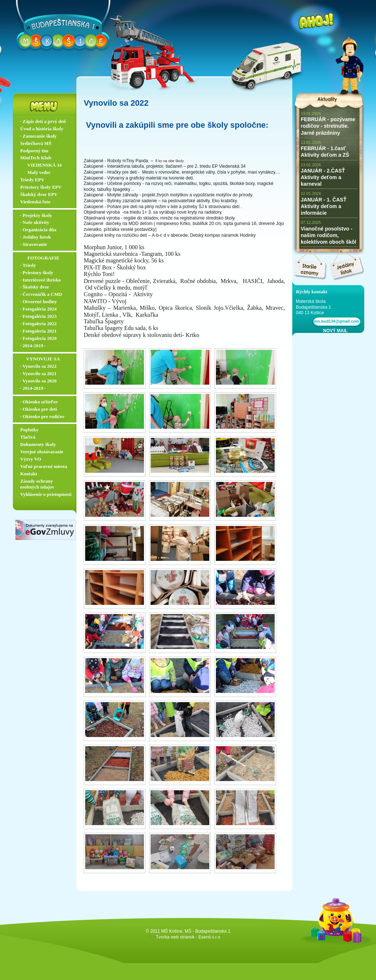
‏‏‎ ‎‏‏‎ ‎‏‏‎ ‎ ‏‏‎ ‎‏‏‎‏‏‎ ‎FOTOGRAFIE (40, 258)
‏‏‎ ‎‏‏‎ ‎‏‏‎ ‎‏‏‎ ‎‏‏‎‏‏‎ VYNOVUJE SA (40, 359)
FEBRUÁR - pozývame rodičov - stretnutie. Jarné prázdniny (328, 126)
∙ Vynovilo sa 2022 (38, 366)
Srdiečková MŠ (36, 143)
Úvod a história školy (42, 129)
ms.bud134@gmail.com (336, 321)
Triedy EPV (32, 180)
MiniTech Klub (36, 158)
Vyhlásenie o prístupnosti (46, 494)
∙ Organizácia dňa (38, 230)
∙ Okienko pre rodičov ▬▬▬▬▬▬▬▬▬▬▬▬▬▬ (46, 420)
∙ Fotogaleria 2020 (38, 338)
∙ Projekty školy (36, 215)
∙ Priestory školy (37, 273)
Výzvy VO (31, 459)
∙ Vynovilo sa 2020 (38, 381)
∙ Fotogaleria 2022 (38, 324)
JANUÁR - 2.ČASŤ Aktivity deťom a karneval (323, 177)
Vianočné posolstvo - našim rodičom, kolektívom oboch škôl (328, 235)
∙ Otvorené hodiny (39, 302)
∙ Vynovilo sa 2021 (38, 373)
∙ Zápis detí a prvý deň (43, 121)
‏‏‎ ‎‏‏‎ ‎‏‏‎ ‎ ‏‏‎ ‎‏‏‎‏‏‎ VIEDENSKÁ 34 (41, 165)
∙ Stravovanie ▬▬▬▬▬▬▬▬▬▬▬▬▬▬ (46, 247)
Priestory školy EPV (41, 187)
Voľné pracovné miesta (44, 466)
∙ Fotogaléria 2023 (38, 316)
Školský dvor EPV (39, 194)
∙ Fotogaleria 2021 (38, 331)
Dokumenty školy (38, 444)
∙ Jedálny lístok (35, 237)
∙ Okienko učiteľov (39, 402)
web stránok (183, 937)
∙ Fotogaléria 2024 (38, 309)
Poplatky (29, 430)
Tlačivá (28, 437)
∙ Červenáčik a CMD (41, 294)
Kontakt (29, 474)
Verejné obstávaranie (42, 452)
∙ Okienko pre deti (39, 409)
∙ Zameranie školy (38, 136)
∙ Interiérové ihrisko (41, 280)
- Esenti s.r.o (208, 937)
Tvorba (162, 937)
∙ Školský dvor (35, 287)
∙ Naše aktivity (35, 222)
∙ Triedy (28, 265)
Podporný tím (34, 151)
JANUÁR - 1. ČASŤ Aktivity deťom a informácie (323, 206)
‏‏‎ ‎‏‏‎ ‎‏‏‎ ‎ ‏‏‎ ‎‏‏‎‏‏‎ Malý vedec (35, 172)
